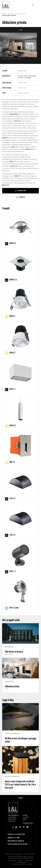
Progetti (11, 14)
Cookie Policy (29, 861)
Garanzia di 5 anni (14, 838)
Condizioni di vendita (19, 864)
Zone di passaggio (30, 76)
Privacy (20, 861)
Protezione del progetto (16, 841)
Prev (4, 30)
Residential (21, 14)
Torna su (21, 798)
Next (37, 30)
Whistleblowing (22, 863)
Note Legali (12, 861)
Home (4, 14)
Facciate (21, 76)
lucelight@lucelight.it (28, 823)
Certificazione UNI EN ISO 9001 (18, 844)
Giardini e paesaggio (24, 78)
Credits (30, 864)
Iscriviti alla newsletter (16, 834)
